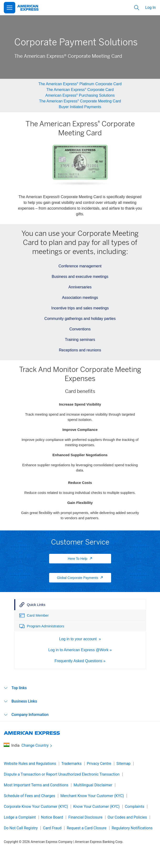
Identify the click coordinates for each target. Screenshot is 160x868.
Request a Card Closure (87, 828)
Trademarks (71, 764)
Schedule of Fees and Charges (29, 796)
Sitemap (123, 764)
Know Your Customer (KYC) (96, 807)
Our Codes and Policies (127, 817)
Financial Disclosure (85, 817)
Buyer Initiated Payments (80, 107)
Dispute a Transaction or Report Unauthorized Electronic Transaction (62, 774)
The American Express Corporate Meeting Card (80, 101)
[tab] (80, 605)
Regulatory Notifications (132, 828)
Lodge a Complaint (20, 817)
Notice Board (52, 817)
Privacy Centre (99, 764)
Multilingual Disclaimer (93, 785)
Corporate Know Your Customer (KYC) (36, 807)
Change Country (37, 746)
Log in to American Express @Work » (80, 650)
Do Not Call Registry (21, 828)
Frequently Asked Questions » (80, 661)
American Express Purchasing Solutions (80, 95)
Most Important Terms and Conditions (36, 785)
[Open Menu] (10, 8)
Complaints (135, 807)
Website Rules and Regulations (30, 764)
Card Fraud (52, 828)
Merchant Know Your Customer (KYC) (92, 796)
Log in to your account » (80, 639)
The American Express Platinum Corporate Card (80, 84)
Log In (150, 8)
